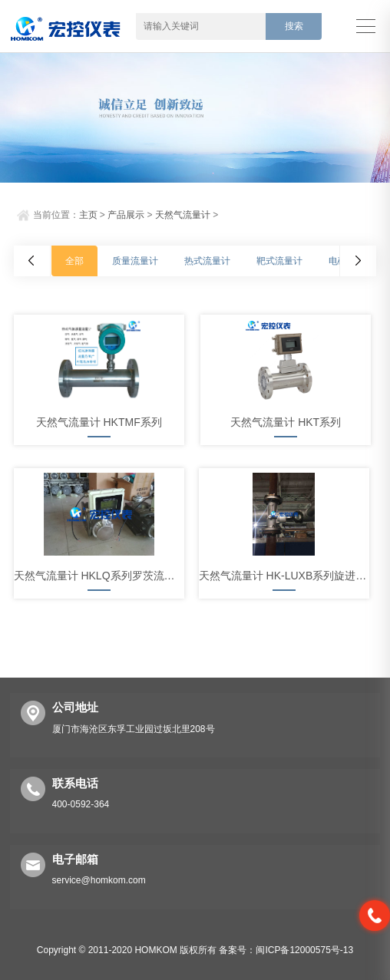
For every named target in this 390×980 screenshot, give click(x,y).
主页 (88, 215)
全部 (74, 261)
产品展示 (126, 215)
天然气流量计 (183, 215)
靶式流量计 (279, 261)
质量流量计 (135, 261)
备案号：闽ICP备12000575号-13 (286, 950)
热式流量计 (207, 261)
